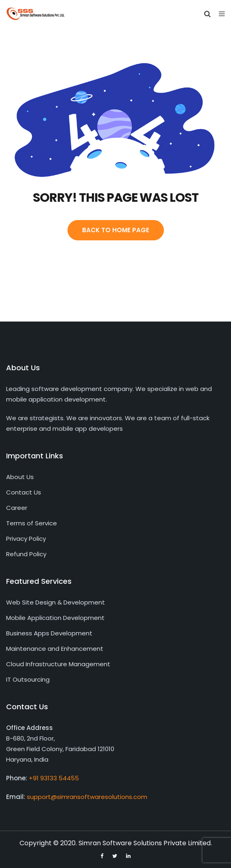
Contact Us (24, 492)
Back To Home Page (116, 230)
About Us (20, 477)
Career (17, 508)
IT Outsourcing (28, 679)
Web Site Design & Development (56, 602)
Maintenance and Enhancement (55, 649)
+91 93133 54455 (54, 778)
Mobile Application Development (55, 618)
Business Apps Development (49, 633)
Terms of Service (32, 523)
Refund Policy (26, 554)
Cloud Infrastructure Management (58, 664)
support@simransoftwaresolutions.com (87, 797)
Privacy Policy (26, 539)
